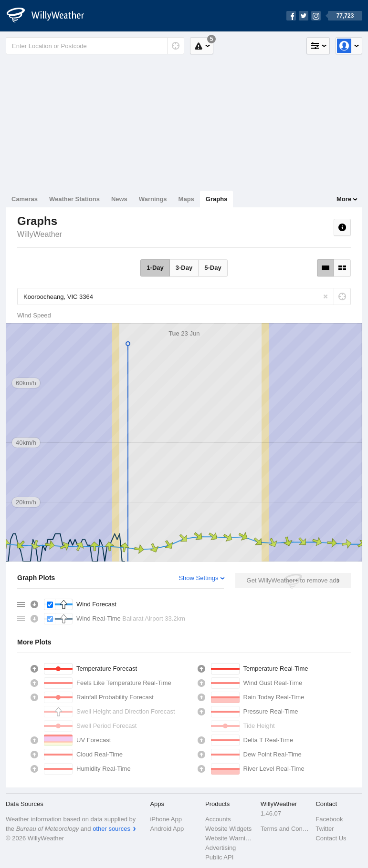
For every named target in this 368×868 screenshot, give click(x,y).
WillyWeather (40, 234)
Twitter (325, 829)
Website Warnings (230, 838)
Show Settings (198, 578)
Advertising (221, 848)
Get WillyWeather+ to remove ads (293, 580)
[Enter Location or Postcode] (95, 46)
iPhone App (166, 819)
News (119, 199)
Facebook (329, 819)
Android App (167, 829)
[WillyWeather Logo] (51, 16)
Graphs (217, 199)
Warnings (153, 199)
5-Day (213, 268)
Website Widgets (228, 829)
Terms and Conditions (285, 829)
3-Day (184, 268)
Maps (186, 199)
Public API (219, 857)
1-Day (155, 268)
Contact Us (331, 838)
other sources (111, 829)
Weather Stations (74, 199)
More (344, 199)
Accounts (218, 819)
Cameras (25, 199)
